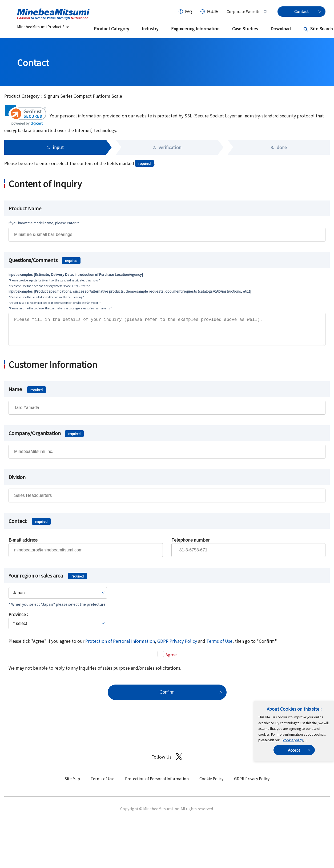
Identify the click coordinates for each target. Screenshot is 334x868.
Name (27, 394)
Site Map (72, 784)
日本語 (212, 11)
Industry (150, 28)
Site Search (321, 28)
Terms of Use (219, 646)
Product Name (25, 208)
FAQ (188, 11)
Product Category (111, 28)
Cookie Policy (211, 784)
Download (281, 28)
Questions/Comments (45, 260)
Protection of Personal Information (120, 646)
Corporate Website (247, 11)
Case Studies (245, 28)
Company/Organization (46, 438)
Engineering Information (195, 28)
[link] (26, 115)
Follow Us (167, 762)
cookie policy (293, 740)
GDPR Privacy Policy (177, 646)
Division (17, 482)
